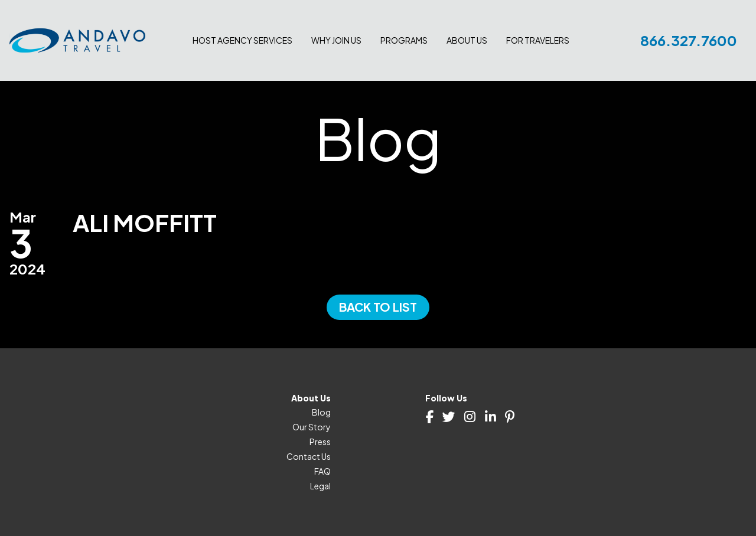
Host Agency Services (242, 40)
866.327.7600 (689, 40)
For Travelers (538, 40)
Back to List (378, 307)
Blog (321, 412)
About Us (467, 40)
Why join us (336, 40)
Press (320, 442)
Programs (404, 40)
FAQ (322, 471)
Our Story (312, 427)
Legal (320, 486)
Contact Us (309, 456)
